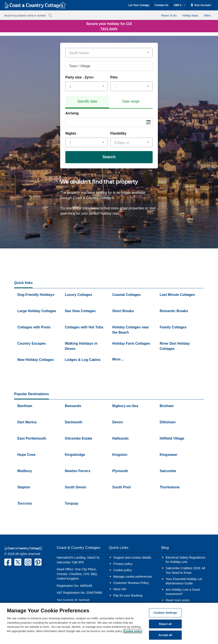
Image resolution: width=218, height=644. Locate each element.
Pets (114, 77)
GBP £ (179, 5)
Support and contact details (132, 558)
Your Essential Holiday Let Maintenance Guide (184, 581)
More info (120, 589)
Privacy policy (123, 564)
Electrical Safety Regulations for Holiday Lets (186, 560)
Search (109, 157)
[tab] (87, 102)
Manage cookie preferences (133, 577)
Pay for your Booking (128, 595)
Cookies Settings (165, 613)
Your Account (201, 5)
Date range (131, 101)
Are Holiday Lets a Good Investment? (183, 592)
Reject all (165, 624)
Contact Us (161, 5)
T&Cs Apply (109, 29)
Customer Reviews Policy (131, 583)
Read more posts (178, 600)
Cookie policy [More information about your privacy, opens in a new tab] (133, 631)
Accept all (165, 635)
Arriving (72, 113)
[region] (109, 623)
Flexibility (118, 133)
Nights (71, 133)
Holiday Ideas (190, 16)
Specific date (87, 101)
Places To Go (169, 16)
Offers (207, 16)
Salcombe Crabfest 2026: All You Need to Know (185, 570)
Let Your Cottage (139, 5)
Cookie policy (123, 570)
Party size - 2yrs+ (80, 77)
